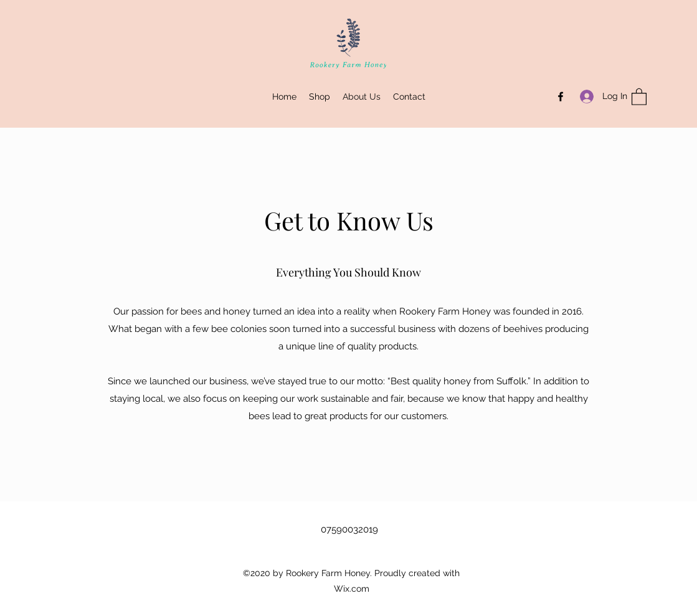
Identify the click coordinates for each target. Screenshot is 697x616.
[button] (639, 96)
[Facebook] (561, 97)
